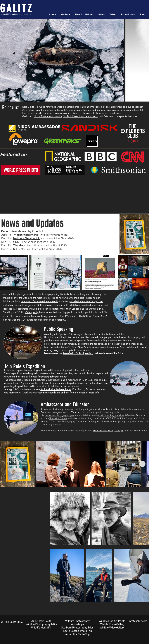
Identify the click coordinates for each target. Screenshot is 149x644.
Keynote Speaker (58, 334)
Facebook (46, 412)
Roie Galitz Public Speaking (78, 353)
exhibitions (74, 305)
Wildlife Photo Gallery (112, 624)
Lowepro (119, 431)
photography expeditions (43, 370)
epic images (86, 298)
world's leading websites (111, 416)
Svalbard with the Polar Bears (56, 389)
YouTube (72, 412)
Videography (32, 312)
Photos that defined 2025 (50, 245)
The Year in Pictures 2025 (38, 242)
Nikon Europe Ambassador (48, 116)
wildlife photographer (20, 294)
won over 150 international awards (39, 301)
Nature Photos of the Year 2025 (41, 249)
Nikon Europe (100, 431)
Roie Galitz (28, 107)
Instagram (57, 412)
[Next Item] (144, 60)
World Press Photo (26, 235)
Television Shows (58, 419)
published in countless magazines (86, 301)
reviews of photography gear (59, 416)
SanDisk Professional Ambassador (81, 116)
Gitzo (111, 431)
